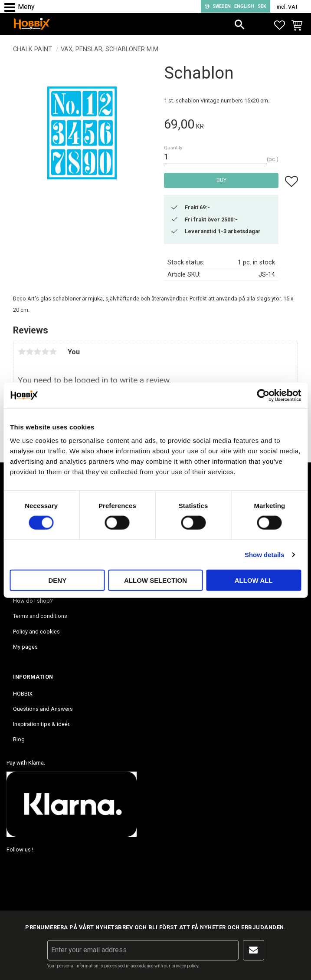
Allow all (254, 580)
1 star (22, 352)
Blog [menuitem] (19, 739)
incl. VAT (287, 7)
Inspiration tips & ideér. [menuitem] (42, 724)
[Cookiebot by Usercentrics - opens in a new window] (263, 395)
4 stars (45, 352)
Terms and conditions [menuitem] (40, 616)
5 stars (53, 352)
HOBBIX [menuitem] (23, 694)
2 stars (29, 352)
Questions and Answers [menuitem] (43, 709)
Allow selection (155, 580)
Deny (57, 580)
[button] (12, 8)
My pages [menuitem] (25, 647)
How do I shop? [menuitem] (33, 601)
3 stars (37, 352)
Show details (265, 554)
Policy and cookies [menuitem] (36, 632)
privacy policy (185, 966)
